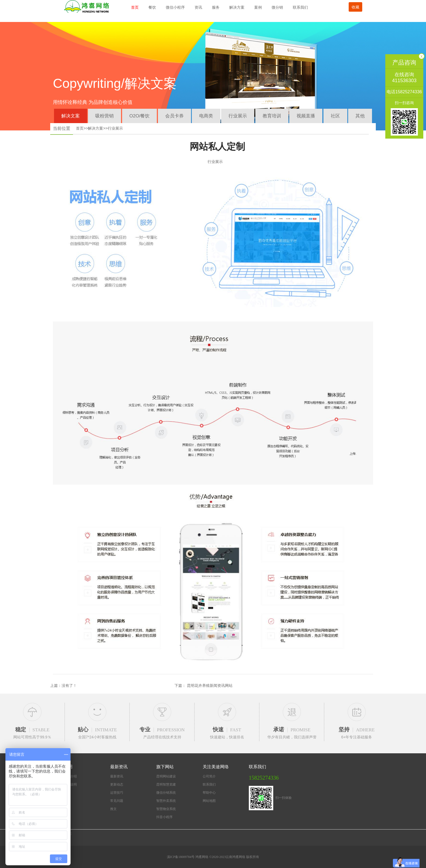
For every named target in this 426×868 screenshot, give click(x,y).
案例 (258, 7)
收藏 (355, 7)
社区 (335, 116)
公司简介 (209, 777)
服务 (216, 7)
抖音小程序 (164, 817)
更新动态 (117, 785)
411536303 (404, 81)
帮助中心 (209, 793)
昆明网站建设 (166, 777)
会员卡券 (174, 116)
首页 (135, 7)
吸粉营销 (104, 116)
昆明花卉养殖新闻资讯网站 (210, 686)
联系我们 (300, 7)
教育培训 (272, 116)
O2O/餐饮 (140, 116)
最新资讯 (117, 777)
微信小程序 (175, 7)
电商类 (206, 116)
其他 (360, 116)
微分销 (277, 7)
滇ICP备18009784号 (181, 857)
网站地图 (209, 801)
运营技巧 (117, 793)
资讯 (198, 7)
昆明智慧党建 (166, 785)
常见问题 (117, 801)
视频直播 (306, 116)
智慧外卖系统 (166, 801)
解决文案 (71, 116)
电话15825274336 (404, 92)
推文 (113, 809)
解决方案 (237, 7)
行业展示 (238, 116)
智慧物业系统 (166, 809)
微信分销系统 (166, 793)
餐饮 (152, 7)
